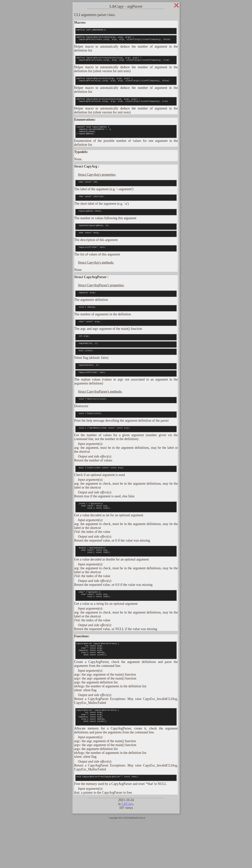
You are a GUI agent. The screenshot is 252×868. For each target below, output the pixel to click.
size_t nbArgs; (126, 327)
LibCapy (127, 850)
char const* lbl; (126, 194)
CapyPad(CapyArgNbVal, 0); (126, 241)
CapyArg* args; (126, 312)
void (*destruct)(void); (126, 427)
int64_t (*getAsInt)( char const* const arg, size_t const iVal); (126, 539)
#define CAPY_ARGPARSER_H (126, 32)
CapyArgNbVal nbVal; (126, 226)
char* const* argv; (126, 343)
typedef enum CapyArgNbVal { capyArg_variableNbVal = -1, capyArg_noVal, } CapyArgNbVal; (126, 141)
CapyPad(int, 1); (126, 367)
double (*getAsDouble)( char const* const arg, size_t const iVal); (126, 585)
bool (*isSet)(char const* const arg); (126, 499)
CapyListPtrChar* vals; (126, 265)
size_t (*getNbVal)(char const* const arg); (126, 458)
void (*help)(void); (126, 442)
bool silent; (126, 375)
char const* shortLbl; (126, 210)
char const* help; (126, 249)
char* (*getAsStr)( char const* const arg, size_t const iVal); (126, 632)
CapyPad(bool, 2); (126, 391)
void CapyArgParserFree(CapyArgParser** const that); (126, 824)
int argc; (126, 358)
